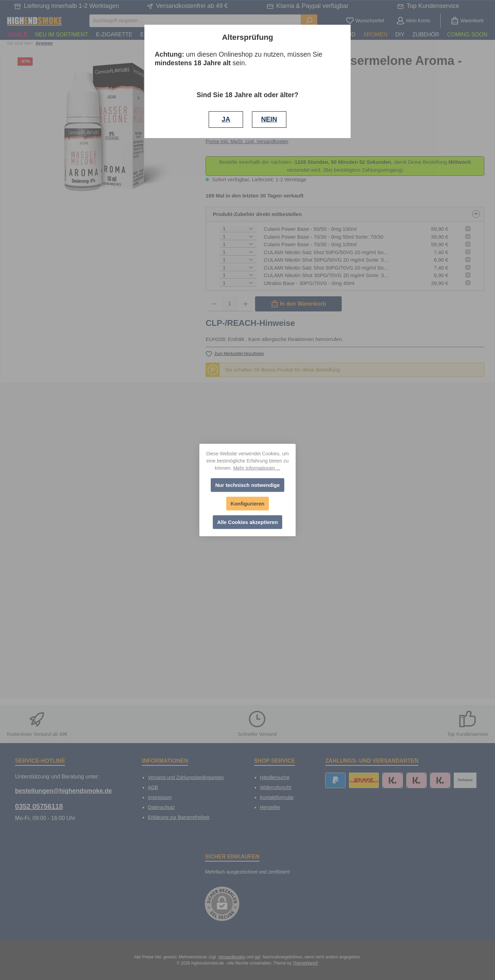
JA (226, 119)
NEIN (269, 119)
